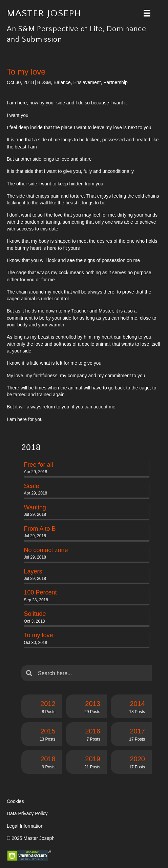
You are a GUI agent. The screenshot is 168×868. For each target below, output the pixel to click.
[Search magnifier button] (29, 673)
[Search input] (92, 673)
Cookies (15, 801)
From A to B (40, 529)
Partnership (115, 82)
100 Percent (40, 592)
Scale (32, 486)
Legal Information (25, 826)
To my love (39, 635)
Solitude (35, 614)
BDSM (44, 82)
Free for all (39, 465)
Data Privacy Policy (27, 813)
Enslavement (87, 82)
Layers (33, 571)
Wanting (35, 507)
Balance (62, 82)
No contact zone (46, 550)
